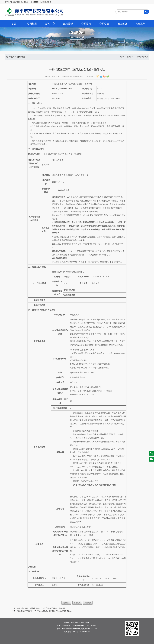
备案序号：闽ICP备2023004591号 (77, 632)
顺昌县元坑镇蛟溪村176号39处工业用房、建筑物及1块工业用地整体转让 (41, 611)
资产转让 (130, 57)
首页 (123, 57)
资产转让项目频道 (142, 57)
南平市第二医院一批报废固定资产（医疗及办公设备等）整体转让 (38, 608)
